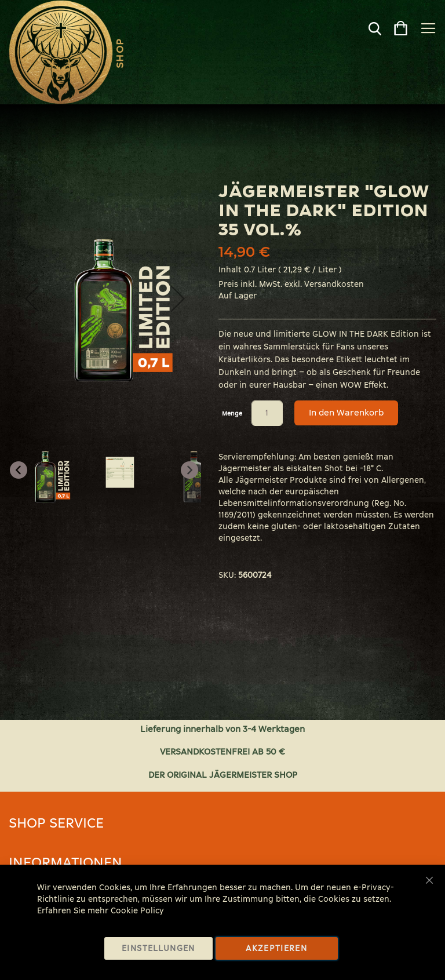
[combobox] (354, 31)
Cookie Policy (137, 911)
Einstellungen (158, 948)
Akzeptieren (276, 948)
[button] (32, 298)
